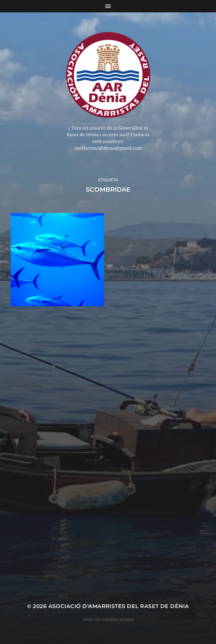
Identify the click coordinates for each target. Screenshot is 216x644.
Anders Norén (118, 620)
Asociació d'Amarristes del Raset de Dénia (119, 606)
